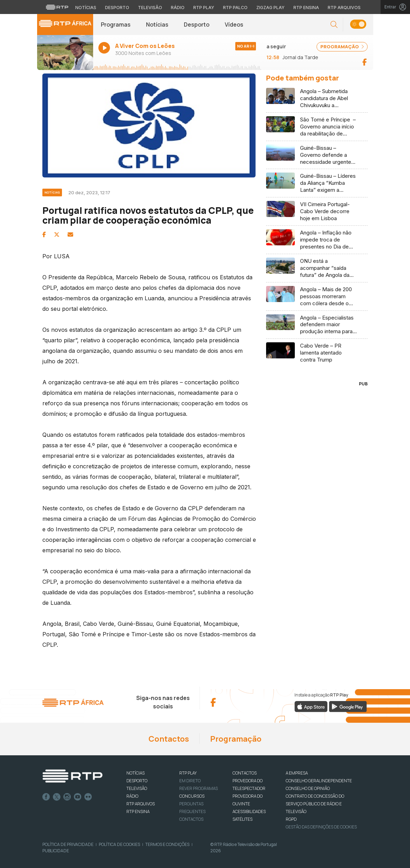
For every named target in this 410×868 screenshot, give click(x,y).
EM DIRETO (190, 781)
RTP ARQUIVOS (141, 804)
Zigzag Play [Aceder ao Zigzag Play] (270, 8)
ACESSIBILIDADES (249, 811)
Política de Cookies (119, 844)
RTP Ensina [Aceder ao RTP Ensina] (306, 8)
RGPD (291, 819)
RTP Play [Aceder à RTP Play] (204, 8)
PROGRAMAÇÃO (342, 47)
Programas (116, 24)
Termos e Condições (167, 844)
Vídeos (234, 24)
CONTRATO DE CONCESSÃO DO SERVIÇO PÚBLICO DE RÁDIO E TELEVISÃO (315, 804)
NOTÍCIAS (135, 773)
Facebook (46, 797)
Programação (236, 739)
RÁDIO (132, 796)
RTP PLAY (188, 773)
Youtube (78, 797)
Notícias (157, 24)
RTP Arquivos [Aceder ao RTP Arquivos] (344, 8)
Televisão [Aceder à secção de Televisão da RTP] (150, 8)
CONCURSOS (192, 796)
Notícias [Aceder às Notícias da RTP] (86, 8)
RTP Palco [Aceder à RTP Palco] (235, 8)
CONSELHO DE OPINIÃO (308, 788)
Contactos (169, 739)
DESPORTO (137, 781)
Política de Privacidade (68, 844)
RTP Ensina (138, 811)
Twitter (57, 797)
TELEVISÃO (137, 788)
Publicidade (56, 851)
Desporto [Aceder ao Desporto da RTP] (117, 8)
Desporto (197, 24)
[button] (334, 25)
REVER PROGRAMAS (199, 788)
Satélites (242, 819)
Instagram (67, 797)
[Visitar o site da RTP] (57, 7)
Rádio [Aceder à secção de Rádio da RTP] (178, 8)
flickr (88, 797)
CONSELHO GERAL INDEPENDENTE (319, 781)
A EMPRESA (297, 773)
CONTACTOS (245, 773)
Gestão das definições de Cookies (321, 827)
